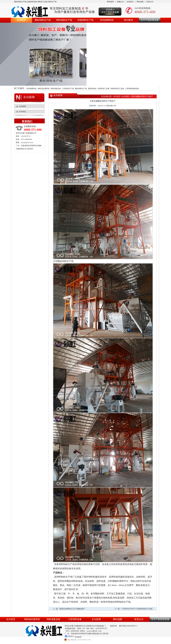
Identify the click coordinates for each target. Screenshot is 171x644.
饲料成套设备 (56, 89)
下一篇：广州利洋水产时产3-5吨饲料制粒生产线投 (134, 609)
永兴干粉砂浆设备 (150, 20)
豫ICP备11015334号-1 (128, 626)
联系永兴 (150, 2)
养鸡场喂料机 (107, 20)
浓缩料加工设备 (103, 89)
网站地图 (140, 2)
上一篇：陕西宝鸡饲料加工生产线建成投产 (69, 609)
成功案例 (128, 20)
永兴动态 (22, 112)
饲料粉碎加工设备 (117, 89)
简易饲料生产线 (85, 20)
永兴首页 (21, 20)
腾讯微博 (110, 2)
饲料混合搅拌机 (44, 89)
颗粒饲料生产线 (43, 20)
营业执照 (78, 637)
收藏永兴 (120, 2)
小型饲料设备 (75, 619)
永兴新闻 (22, 106)
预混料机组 (92, 89)
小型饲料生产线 (68, 89)
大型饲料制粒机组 (132, 89)
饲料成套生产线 (64, 20)
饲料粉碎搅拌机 (32, 619)
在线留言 (130, 2)
